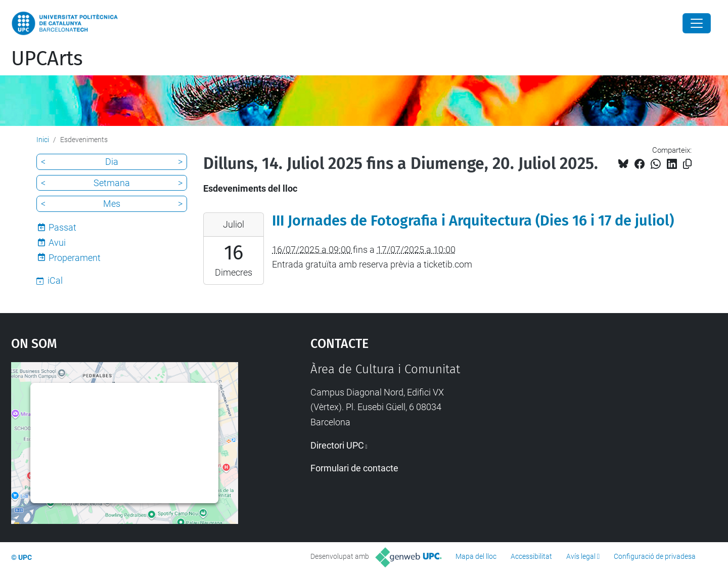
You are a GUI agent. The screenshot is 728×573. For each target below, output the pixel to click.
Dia (112, 162)
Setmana (112, 183)
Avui (57, 243)
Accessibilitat (531, 556)
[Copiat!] (687, 164)
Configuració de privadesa (655, 556)
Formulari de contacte (354, 468)
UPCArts (47, 59)
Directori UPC (337, 445)
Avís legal (581, 556)
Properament (75, 258)
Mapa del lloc (476, 556)
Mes (112, 204)
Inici (43, 140)
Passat (62, 227)
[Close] (697, 23)
